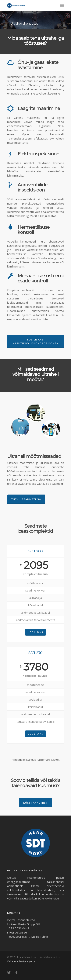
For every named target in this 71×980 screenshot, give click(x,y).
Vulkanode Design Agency (21, 961)
